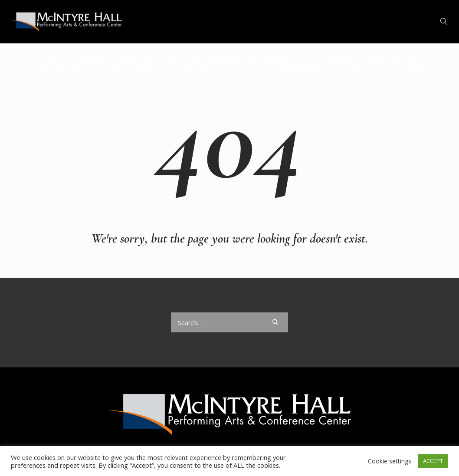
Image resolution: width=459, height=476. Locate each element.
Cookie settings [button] (390, 461)
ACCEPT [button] (433, 461)
